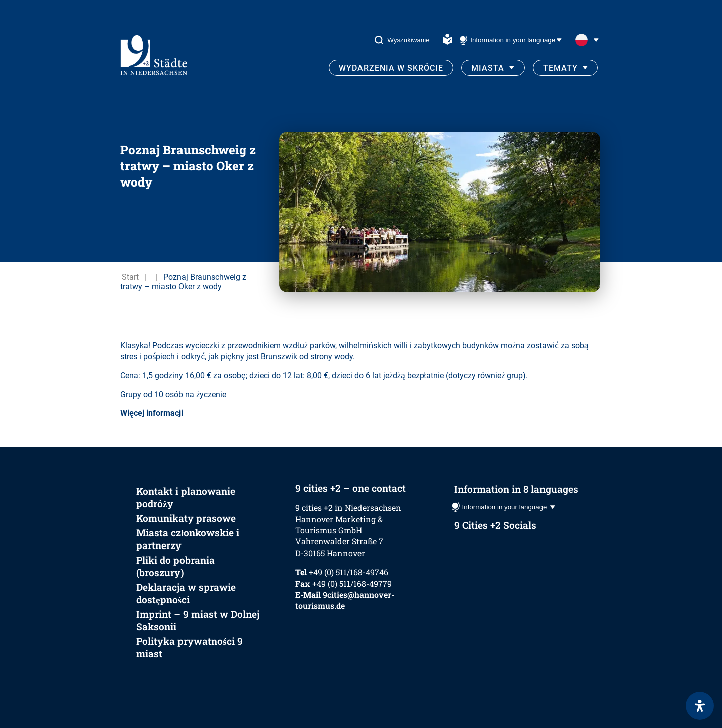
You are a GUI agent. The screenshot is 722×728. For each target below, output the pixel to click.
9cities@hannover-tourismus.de (345, 600)
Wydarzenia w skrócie (391, 68)
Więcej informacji (152, 413)
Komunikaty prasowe (186, 518)
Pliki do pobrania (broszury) (175, 566)
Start (130, 277)
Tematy (560, 68)
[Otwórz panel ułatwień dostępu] (700, 706)
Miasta (488, 68)
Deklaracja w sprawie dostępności (186, 593)
